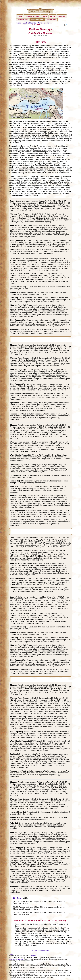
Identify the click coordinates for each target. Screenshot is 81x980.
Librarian (33, 956)
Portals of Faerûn (45, 23)
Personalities (51, 20)
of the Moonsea (41, 951)
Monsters (62, 16)
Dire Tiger (17, 898)
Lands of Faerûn (37, 20)
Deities (53, 16)
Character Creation (32, 16)
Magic (45, 16)
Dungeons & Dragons (16, 959)
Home (20, 16)
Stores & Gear (23, 20)
